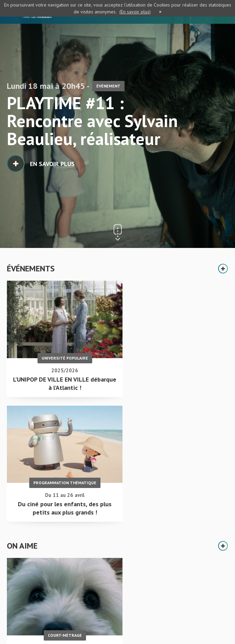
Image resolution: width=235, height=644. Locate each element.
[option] (117, 124)
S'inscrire (141, 614)
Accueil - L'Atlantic (29, 585)
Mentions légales (26, 619)
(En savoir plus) (135, 12)
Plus (223, 269)
